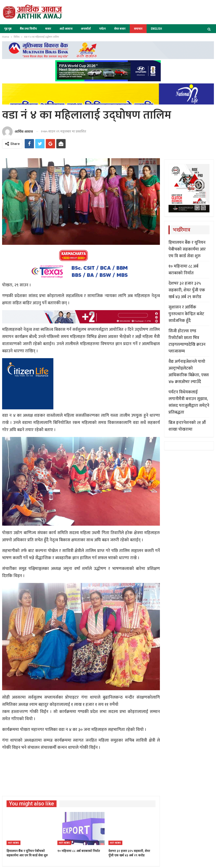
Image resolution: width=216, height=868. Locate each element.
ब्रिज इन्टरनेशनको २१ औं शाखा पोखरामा (187, 426)
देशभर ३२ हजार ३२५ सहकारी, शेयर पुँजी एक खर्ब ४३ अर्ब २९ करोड (187, 290)
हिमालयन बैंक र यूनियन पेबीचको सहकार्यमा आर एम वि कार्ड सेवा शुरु (187, 249)
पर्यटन (102, 29)
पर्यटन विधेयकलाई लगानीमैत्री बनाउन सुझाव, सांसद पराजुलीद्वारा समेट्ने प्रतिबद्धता (189, 402)
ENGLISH (156, 29)
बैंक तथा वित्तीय (28, 29)
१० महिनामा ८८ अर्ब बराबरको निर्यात (183, 270)
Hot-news (13, 843)
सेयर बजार (120, 29)
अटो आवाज (66, 29)
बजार (48, 29)
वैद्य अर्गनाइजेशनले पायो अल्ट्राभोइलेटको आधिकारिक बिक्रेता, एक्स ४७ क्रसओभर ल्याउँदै (189, 372)
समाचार (138, 29)
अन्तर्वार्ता (86, 29)
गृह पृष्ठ (8, 29)
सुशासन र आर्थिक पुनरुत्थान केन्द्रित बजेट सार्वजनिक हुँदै (186, 314)
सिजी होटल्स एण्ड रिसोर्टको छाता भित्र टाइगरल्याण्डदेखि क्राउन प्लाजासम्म (187, 341)
